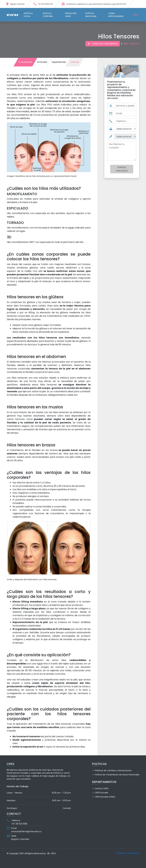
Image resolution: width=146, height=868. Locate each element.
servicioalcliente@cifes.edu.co (26, 831)
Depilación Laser (71, 15)
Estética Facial (28, 15)
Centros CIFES (100, 788)
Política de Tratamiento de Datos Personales (116, 775)
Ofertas (75, 62)
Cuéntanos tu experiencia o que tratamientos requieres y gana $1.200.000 (94, 4)
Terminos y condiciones (127, 853)
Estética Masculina (91, 15)
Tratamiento (25, 62)
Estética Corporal (48, 15)
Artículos (42, 62)
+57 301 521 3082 (19, 824)
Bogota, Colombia (15, 4)
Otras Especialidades (116, 15)
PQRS (136, 15)
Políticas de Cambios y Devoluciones (112, 770)
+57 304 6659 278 (43, 4)
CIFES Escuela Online (104, 797)
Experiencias (59, 62)
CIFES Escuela (100, 793)
